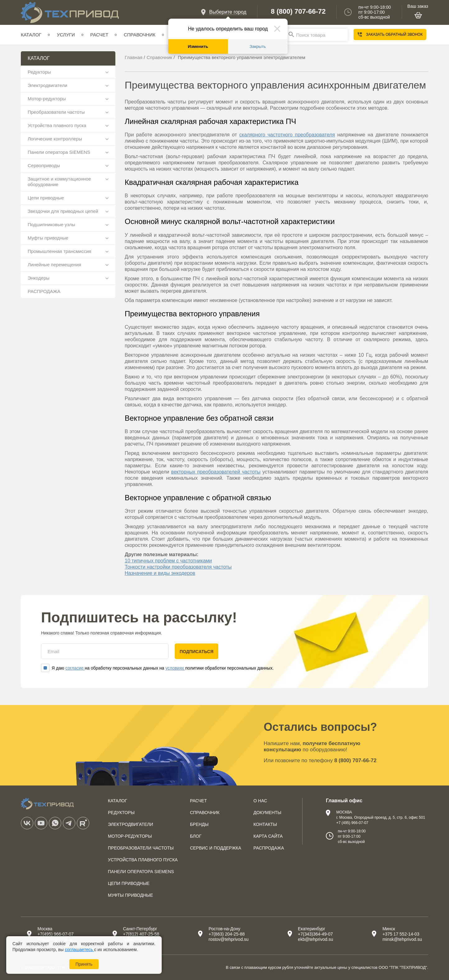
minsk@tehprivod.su (402, 939)
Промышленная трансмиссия (59, 251)
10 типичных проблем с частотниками (168, 561)
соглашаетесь (79, 950)
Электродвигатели (47, 85)
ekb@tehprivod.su (315, 939)
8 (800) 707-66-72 (298, 11)
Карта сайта (268, 836)
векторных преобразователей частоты (216, 472)
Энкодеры (39, 278)
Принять (84, 964)
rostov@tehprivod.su (229, 939)
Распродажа (269, 848)
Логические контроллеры (55, 139)
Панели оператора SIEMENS (59, 152)
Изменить (198, 46)
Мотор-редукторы (47, 99)
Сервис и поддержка (216, 848)
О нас (260, 801)
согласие (75, 668)
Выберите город (228, 12)
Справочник (140, 35)
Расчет (99, 35)
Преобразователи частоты (56, 112)
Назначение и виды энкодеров (160, 573)
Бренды (199, 824)
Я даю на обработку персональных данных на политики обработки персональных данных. (157, 668)
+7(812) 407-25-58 (141, 934)
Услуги (66, 35)
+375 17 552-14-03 (401, 934)
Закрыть (258, 46)
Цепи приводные (46, 198)
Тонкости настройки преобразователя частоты (178, 567)
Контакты (265, 824)
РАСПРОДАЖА (44, 291)
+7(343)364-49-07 (315, 934)
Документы (267, 813)
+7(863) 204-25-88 (227, 934)
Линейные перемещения (54, 265)
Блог (196, 836)
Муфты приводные (48, 238)
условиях (175, 668)
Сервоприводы (44, 165)
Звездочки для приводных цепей (63, 211)
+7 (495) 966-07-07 (352, 823)
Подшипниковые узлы (51, 224)
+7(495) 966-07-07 (55, 934)
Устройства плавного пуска (57, 125)
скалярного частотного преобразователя (287, 135)
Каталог (31, 35)
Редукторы (39, 72)
